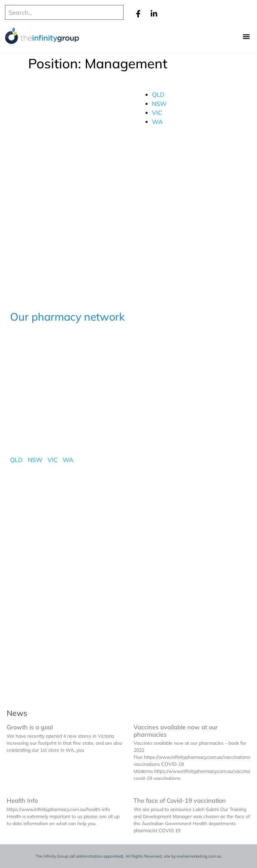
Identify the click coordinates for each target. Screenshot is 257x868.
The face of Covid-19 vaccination (180, 800)
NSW (159, 104)
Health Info (22, 800)
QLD (158, 95)
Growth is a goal (30, 727)
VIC (157, 113)
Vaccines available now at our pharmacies (176, 731)
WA (157, 122)
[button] (246, 37)
